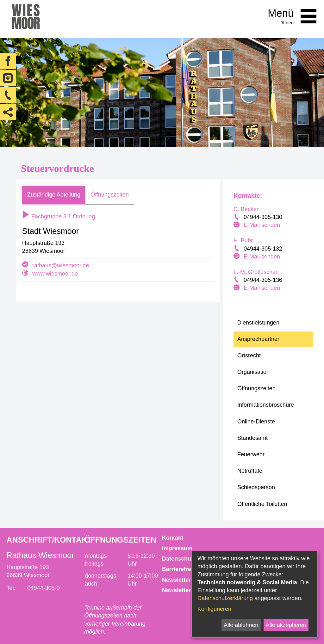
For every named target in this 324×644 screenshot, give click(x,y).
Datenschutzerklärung (225, 598)
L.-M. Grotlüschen (256, 272)
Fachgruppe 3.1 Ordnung (59, 216)
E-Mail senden (262, 225)
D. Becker (246, 209)
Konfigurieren (214, 609)
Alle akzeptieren (286, 625)
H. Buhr (243, 240)
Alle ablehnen (241, 625)
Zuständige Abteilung (54, 195)
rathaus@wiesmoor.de (61, 265)
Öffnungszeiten (110, 195)
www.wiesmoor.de (55, 274)
